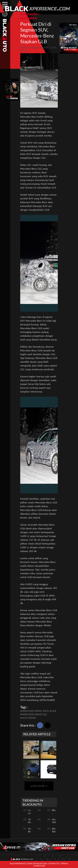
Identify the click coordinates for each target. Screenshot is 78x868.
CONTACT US (54, 864)
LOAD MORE (39, 786)
